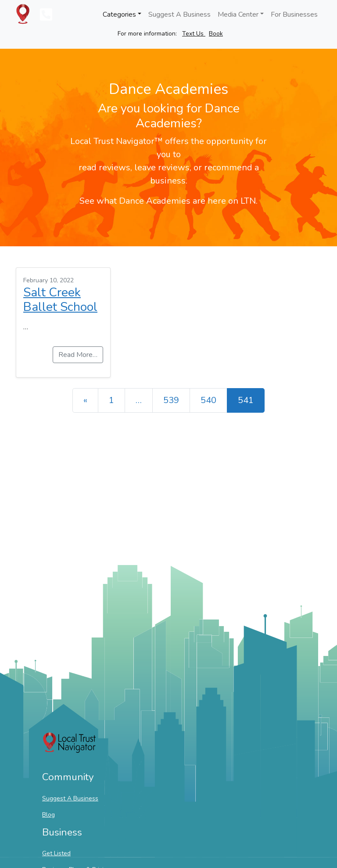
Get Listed (56, 853)
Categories (119, 14)
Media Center (238, 14)
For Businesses (294, 14)
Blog (48, 815)
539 (171, 400)
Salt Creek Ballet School (60, 300)
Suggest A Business (179, 14)
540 (208, 400)
